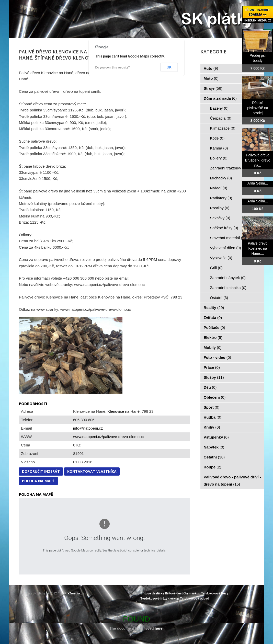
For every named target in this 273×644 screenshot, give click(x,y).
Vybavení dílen (226, 248)
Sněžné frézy (224, 228)
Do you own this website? (113, 67)
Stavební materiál (228, 238)
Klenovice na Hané (123, 411)
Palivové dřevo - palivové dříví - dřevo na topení (232, 481)
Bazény (219, 108)
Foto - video (218, 357)
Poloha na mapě (38, 481)
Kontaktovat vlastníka (92, 471)
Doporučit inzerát (41, 471)
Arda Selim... (258, 183)
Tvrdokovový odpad (195, 599)
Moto (211, 78)
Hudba (213, 417)
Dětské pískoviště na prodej (258, 108)
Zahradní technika (228, 288)
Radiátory (221, 198)
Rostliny (220, 208)
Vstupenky (216, 437)
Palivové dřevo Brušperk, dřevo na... (258, 160)
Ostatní (219, 298)
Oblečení (215, 397)
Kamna (219, 148)
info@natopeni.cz (88, 428)
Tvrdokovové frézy (215, 593)
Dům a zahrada (220, 98)
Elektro (213, 337)
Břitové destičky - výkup (183, 593)
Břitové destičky (152, 593)
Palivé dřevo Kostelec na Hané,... (258, 248)
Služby (214, 377)
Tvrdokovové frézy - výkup (160, 599)
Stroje (213, 88)
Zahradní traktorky (229, 168)
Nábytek (214, 447)
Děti (210, 387)
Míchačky (221, 178)
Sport (212, 407)
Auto (211, 68)
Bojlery (219, 158)
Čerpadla (221, 118)
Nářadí (219, 188)
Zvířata (213, 318)
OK (169, 67)
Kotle (217, 138)
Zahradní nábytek (228, 278)
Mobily (213, 347)
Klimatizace (223, 128)
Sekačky (220, 218)
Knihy (212, 427)
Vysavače (221, 258)
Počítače (214, 327)
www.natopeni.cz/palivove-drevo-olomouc (108, 437)
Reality (214, 308)
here (159, 628)
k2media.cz (76, 593)
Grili (216, 268)
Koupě (213, 467)
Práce (212, 367)
